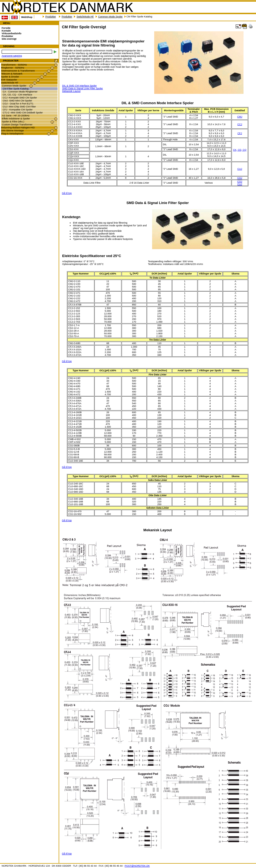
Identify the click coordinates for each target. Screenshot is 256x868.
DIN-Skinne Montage (12, 131)
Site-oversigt (9, 39)
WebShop (27, 17)
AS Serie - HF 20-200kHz (16, 116)
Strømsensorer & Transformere (18, 71)
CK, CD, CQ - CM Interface (18, 95)
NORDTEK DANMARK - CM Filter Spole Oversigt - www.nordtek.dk (67, 7)
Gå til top (67, 193)
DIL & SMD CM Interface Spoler (79, 86)
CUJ (240, 169)
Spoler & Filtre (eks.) (13, 122)
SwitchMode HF (85, 17)
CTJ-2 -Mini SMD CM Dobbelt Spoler (23, 113)
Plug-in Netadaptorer (12, 134)
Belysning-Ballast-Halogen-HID (18, 128)
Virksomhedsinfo (12, 33)
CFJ (240, 133)
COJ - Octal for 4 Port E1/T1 (18, 104)
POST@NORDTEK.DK (137, 866)
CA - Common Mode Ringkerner (20, 92)
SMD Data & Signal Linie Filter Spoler (83, 88)
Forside (6, 28)
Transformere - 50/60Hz (14, 65)
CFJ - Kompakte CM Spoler (18, 110)
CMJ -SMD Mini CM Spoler (17, 101)
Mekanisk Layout (71, 91)
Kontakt (6, 31)
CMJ (240, 117)
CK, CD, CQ (240, 150)
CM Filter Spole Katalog (16, 89)
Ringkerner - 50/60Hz (13, 68)
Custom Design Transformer (17, 125)
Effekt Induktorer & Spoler (16, 119)
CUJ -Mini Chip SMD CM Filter (19, 107)
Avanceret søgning (12, 56)
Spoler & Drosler (10, 77)
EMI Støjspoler (9, 80)
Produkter (51, 17)
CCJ (240, 124)
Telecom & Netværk (12, 74)
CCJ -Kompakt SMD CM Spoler (20, 98)
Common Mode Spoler (110, 17)
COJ (240, 178)
